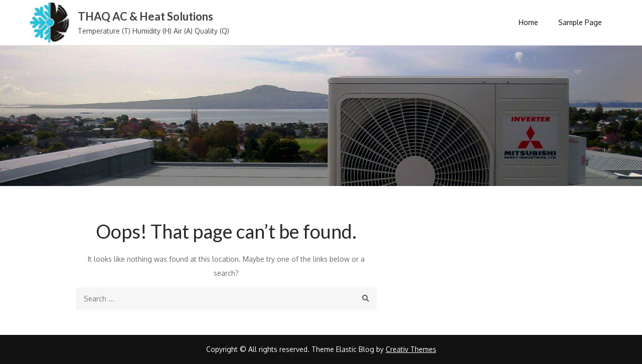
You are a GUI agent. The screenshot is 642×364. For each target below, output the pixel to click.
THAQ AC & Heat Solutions (145, 16)
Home (528, 22)
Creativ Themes (411, 349)
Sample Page (580, 22)
